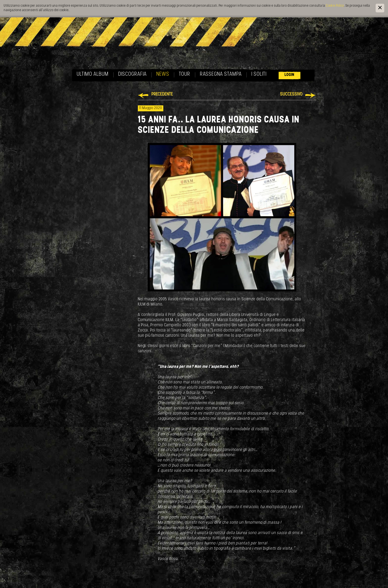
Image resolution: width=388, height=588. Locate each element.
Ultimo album (93, 74)
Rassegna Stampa (221, 74)
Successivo (291, 94)
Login (290, 75)
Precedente (162, 94)
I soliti (259, 74)
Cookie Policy (335, 6)
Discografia (133, 74)
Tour (185, 74)
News (163, 74)
